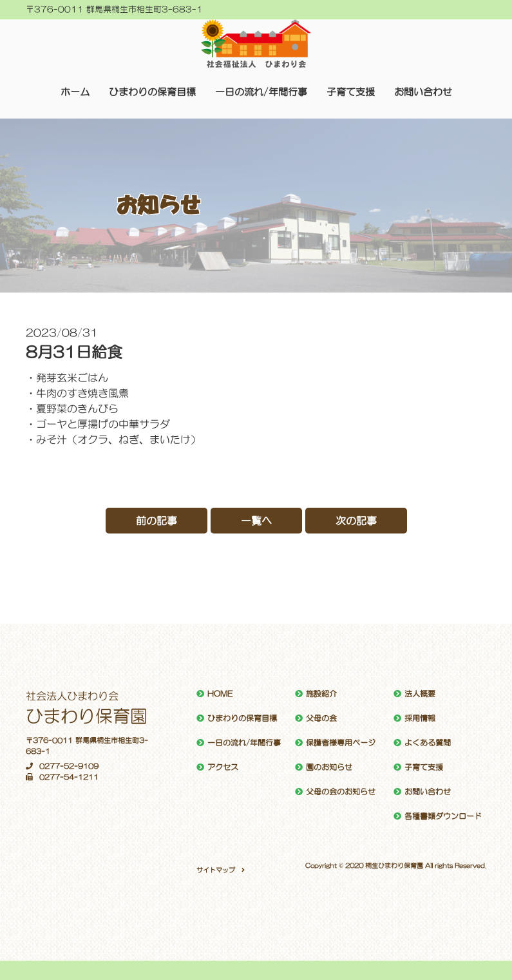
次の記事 (356, 521)
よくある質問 (428, 743)
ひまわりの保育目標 (152, 92)
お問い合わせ (423, 92)
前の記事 (156, 521)
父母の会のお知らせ (341, 792)
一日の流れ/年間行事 (261, 92)
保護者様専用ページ (341, 743)
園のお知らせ (329, 767)
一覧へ (256, 521)
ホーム (75, 92)
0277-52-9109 (62, 766)
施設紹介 (321, 694)
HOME (220, 694)
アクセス (223, 767)
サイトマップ (216, 870)
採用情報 (420, 718)
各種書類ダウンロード (443, 816)
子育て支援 (351, 92)
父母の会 (321, 718)
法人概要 (420, 694)
